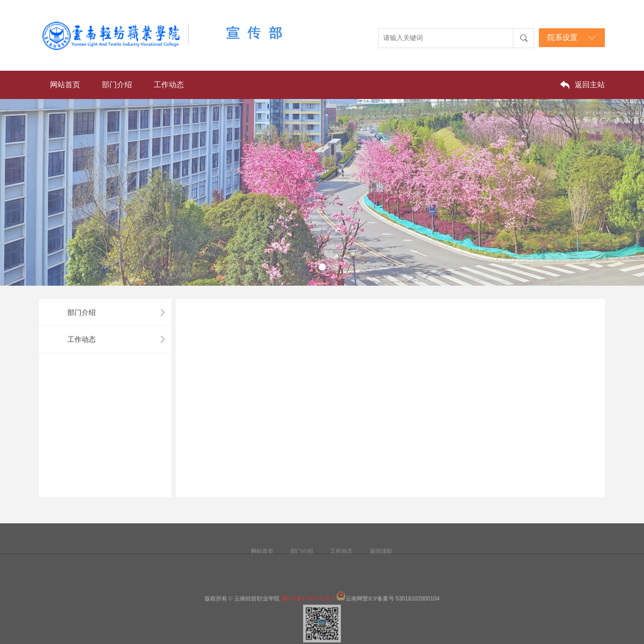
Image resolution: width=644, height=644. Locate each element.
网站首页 (65, 85)
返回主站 (590, 85)
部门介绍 (117, 85)
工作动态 (169, 85)
